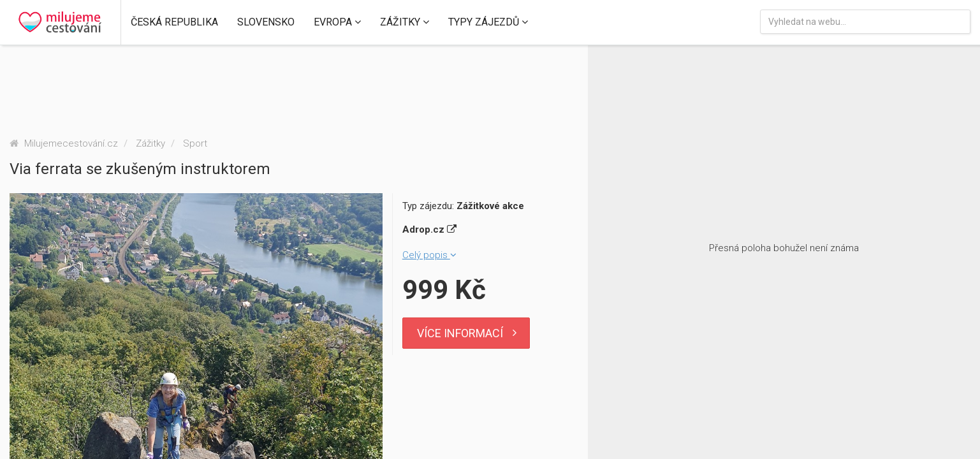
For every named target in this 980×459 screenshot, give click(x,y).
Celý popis (429, 255)
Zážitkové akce (490, 206)
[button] (174, 22)
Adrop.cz (429, 229)
